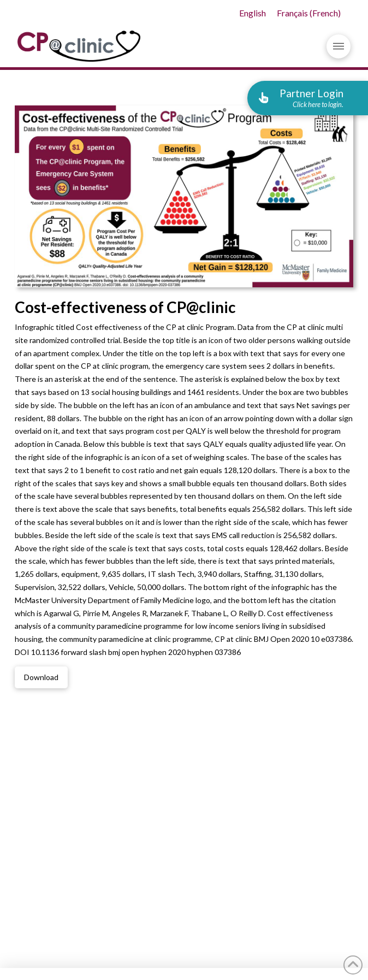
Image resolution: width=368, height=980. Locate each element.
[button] (339, 46)
